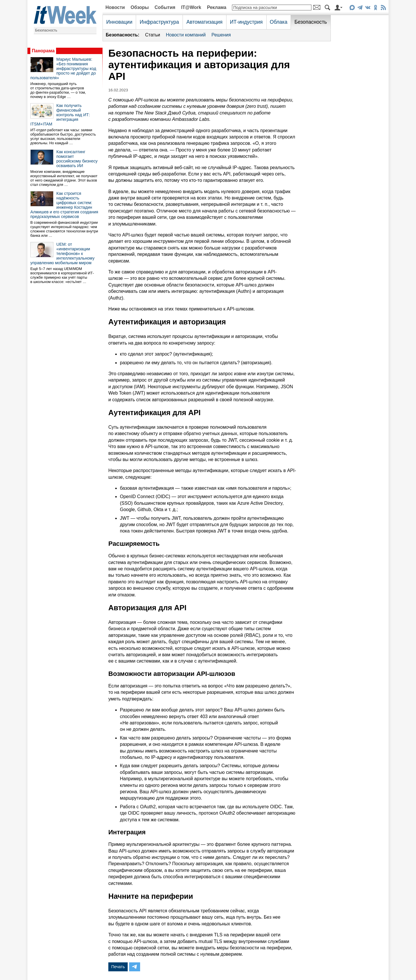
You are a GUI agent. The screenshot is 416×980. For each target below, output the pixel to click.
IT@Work (191, 7)
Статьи (153, 35)
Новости (115, 7)
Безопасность (46, 30)
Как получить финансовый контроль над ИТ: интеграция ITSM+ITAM (60, 115)
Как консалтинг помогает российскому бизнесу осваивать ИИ (77, 159)
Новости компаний (186, 35)
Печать (118, 967)
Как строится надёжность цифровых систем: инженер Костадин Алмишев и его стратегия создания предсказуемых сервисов (64, 205)
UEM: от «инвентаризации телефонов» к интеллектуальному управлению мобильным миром (62, 254)
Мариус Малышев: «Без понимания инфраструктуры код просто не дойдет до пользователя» (63, 69)
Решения (221, 35)
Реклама (217, 7)
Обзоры (140, 7)
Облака (279, 22)
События (165, 7)
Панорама (43, 51)
